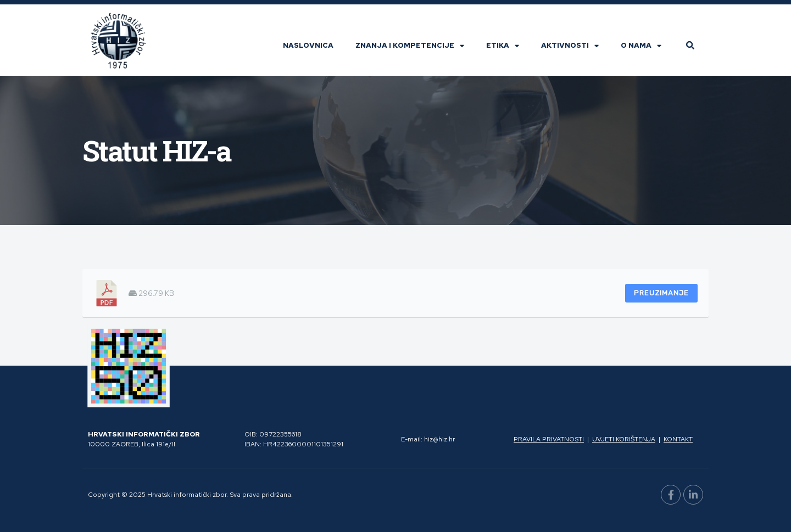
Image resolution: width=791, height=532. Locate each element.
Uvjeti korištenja (624, 439)
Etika (503, 46)
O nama (641, 46)
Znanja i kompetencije (410, 46)
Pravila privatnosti (549, 439)
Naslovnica (308, 45)
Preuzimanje (661, 293)
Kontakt (678, 439)
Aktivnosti (570, 46)
